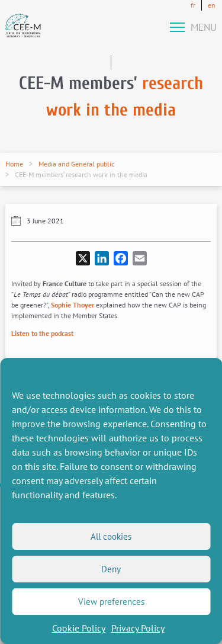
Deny (111, 569)
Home (14, 164)
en (212, 5)
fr (193, 5)
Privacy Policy (138, 628)
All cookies (111, 536)
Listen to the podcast (42, 333)
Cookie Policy (79, 628)
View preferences (111, 602)
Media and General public (76, 164)
